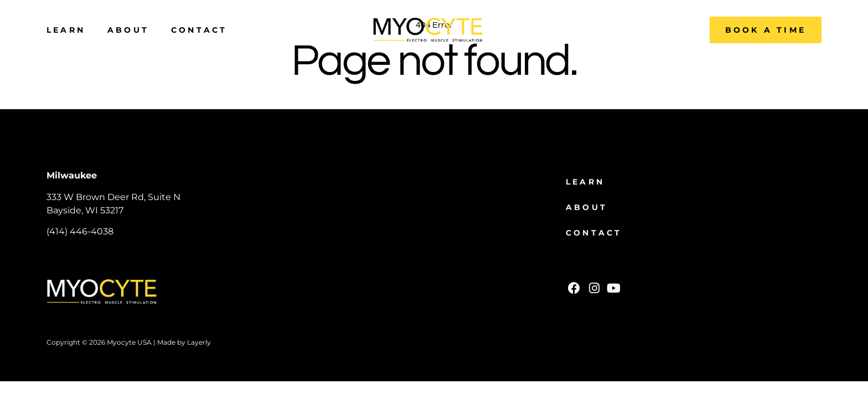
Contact (199, 30)
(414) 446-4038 (80, 231)
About (128, 30)
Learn (66, 30)
